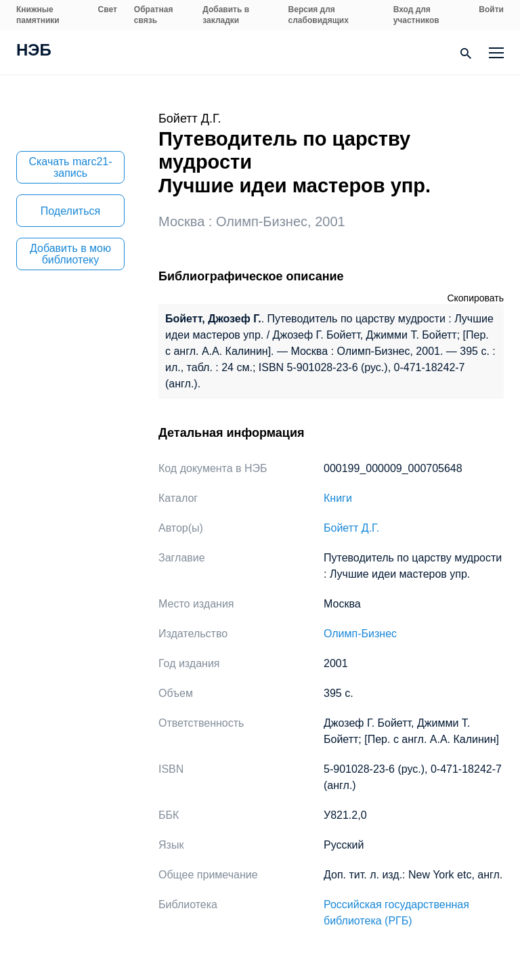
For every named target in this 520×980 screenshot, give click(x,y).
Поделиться (70, 211)
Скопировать (475, 298)
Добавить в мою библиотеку (70, 254)
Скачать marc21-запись (70, 167)
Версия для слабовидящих (319, 15)
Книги (338, 498)
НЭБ (34, 51)
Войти (491, 9)
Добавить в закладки (226, 15)
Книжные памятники (38, 15)
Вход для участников (416, 15)
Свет (108, 9)
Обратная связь (154, 15)
